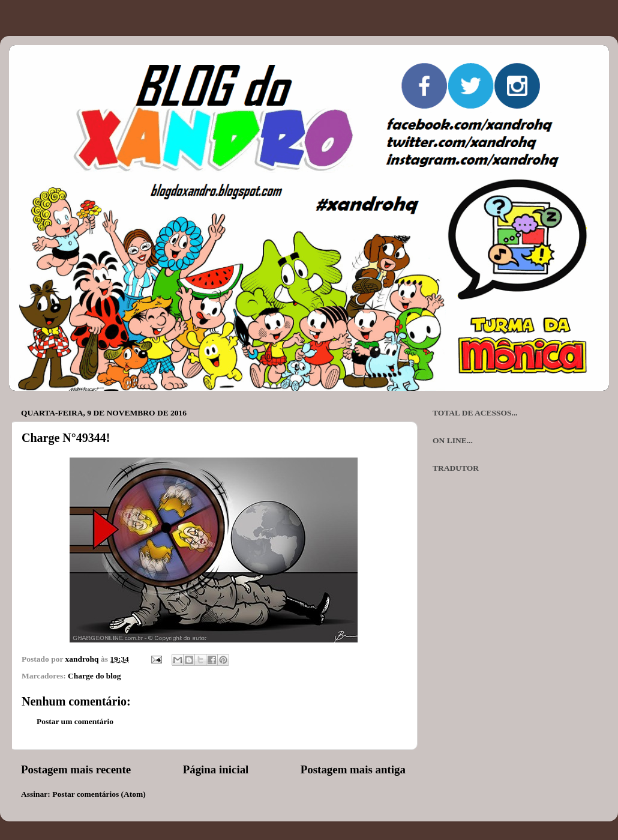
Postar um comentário (75, 721)
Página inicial (216, 769)
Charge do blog (94, 676)
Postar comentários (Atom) (99, 794)
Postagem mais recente (76, 769)
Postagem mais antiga (353, 769)
